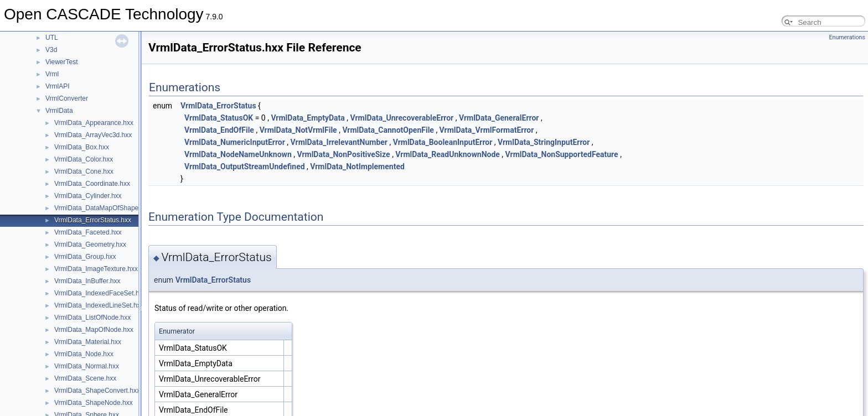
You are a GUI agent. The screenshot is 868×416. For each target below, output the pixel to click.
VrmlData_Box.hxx (82, 147)
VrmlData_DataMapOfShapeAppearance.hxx (120, 208)
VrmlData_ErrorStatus (218, 106)
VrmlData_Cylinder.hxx (88, 196)
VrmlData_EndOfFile (219, 130)
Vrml (52, 74)
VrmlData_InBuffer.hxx (87, 281)
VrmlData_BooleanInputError (443, 142)
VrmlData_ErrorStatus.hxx (93, 220)
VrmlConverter (67, 98)
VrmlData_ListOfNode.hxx (92, 318)
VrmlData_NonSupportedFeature (562, 154)
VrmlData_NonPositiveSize (343, 154)
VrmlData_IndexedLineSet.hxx (99, 305)
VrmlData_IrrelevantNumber (339, 142)
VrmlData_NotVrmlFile (298, 130)
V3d (51, 50)
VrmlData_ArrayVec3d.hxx (93, 135)
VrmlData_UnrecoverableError (402, 118)
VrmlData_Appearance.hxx (94, 123)
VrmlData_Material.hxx (88, 342)
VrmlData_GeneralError (499, 118)
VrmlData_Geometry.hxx (90, 245)
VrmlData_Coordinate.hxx (92, 184)
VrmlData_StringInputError (544, 142)
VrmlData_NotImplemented (357, 167)
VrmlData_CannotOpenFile (388, 130)
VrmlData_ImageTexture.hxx (96, 269)
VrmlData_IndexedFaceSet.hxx (100, 293)
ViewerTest (61, 62)
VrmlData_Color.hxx (84, 159)
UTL (52, 38)
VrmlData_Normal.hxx (87, 366)
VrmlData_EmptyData (308, 118)
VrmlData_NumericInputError (235, 142)
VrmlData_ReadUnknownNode (448, 154)
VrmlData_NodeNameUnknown (238, 154)
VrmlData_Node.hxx (84, 354)
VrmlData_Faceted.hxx (88, 232)
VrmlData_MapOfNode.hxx (94, 330)
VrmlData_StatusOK (219, 118)
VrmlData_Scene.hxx (85, 378)
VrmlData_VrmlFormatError (487, 130)
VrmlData (59, 111)
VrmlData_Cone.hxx (84, 171)
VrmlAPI (58, 86)
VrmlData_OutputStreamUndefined (245, 167)
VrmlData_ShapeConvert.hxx (97, 391)
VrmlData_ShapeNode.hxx (94, 403)
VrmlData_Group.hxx (85, 257)
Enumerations (847, 37)
